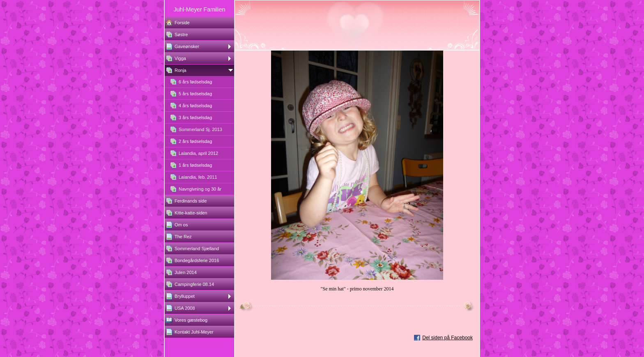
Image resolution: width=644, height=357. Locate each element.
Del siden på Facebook (447, 338)
